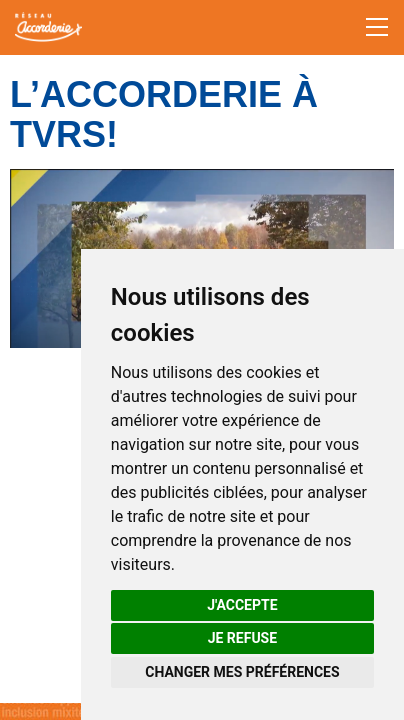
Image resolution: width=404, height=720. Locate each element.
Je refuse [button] (242, 638)
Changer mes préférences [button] (242, 672)
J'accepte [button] (242, 605)
